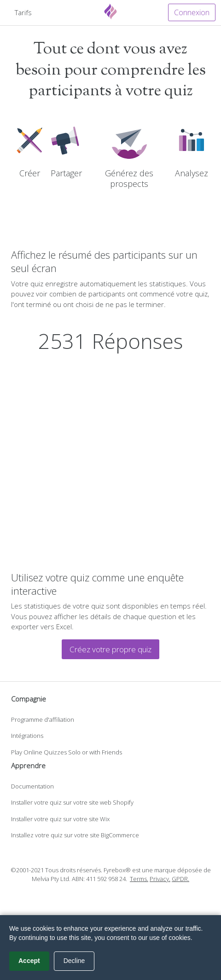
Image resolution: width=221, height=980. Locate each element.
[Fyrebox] (110, 12)
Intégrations (27, 736)
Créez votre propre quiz (110, 649)
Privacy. (160, 879)
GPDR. (180, 879)
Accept (29, 961)
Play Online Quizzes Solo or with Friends (67, 752)
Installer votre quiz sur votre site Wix (60, 819)
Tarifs (23, 12)
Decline (74, 961)
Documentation (32, 786)
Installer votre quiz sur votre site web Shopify (72, 802)
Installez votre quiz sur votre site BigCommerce (75, 835)
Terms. (139, 879)
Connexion (192, 12)
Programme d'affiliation (43, 719)
